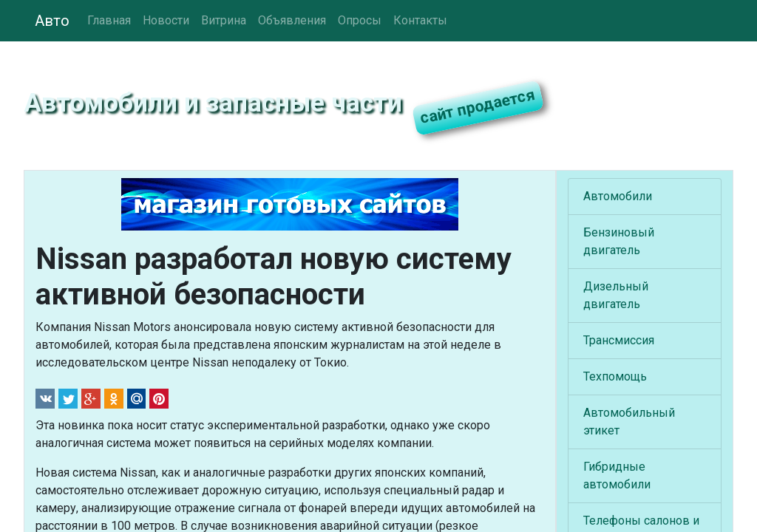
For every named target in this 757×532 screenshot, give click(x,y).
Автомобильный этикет (629, 422)
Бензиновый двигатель (619, 241)
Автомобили (618, 196)
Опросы (360, 20)
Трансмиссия (619, 340)
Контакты (420, 20)
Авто (52, 21)
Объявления (292, 20)
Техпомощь (615, 376)
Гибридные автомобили (617, 475)
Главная (109, 20)
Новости (166, 20)
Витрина (224, 20)
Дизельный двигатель (616, 295)
